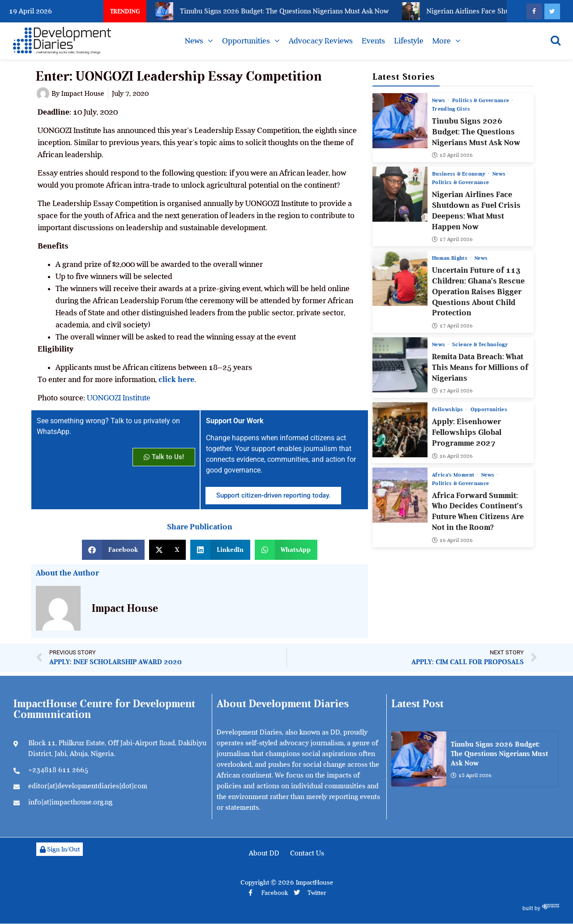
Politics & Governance (482, 100)
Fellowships (448, 409)
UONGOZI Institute (119, 398)
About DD (264, 853)
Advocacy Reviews (321, 41)
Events (373, 41)
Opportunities (246, 41)
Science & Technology (480, 344)
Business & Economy (460, 174)
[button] (113, 550)
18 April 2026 (452, 155)
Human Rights (451, 258)
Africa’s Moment (454, 475)
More (442, 41)
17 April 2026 (452, 239)
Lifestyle (409, 41)
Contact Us (307, 853)
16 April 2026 (452, 456)
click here (176, 379)
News (194, 41)
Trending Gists (451, 109)
